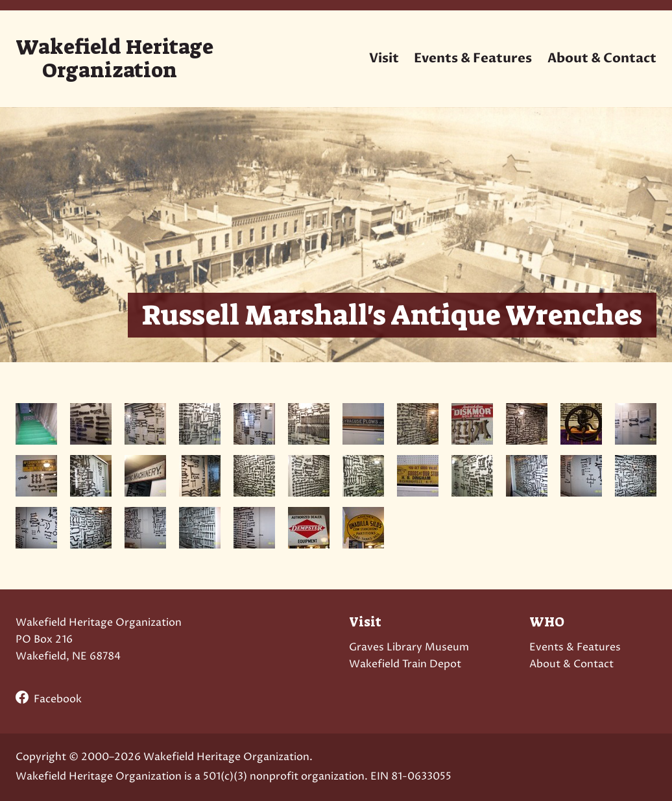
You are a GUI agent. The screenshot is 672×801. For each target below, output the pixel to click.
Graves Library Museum (409, 647)
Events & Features (473, 58)
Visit (384, 58)
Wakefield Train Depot (405, 664)
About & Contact (602, 58)
